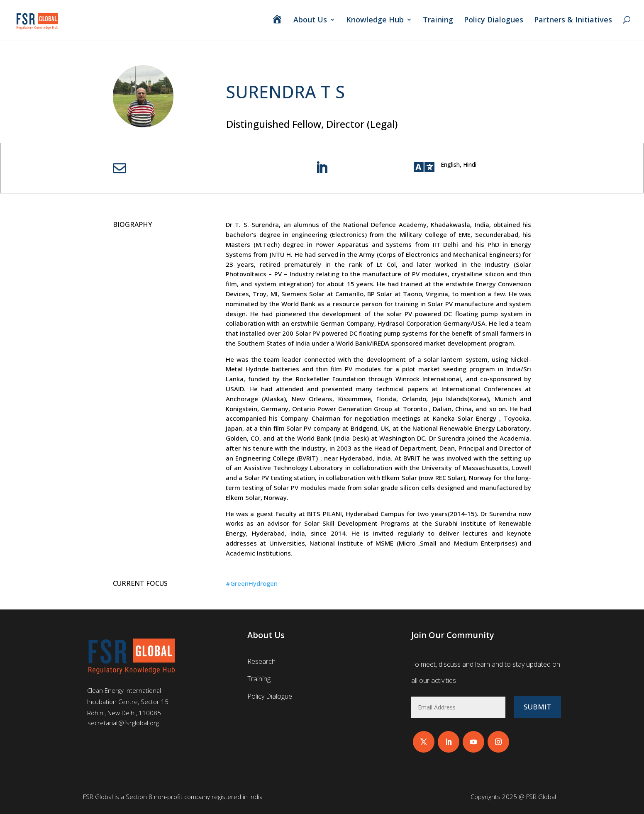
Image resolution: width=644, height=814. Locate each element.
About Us (310, 21)
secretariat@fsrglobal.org (123, 723)
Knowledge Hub (375, 21)
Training (438, 21)
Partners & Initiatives (574, 21)
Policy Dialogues (494, 21)
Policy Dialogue (270, 696)
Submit (537, 707)
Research (261, 661)
